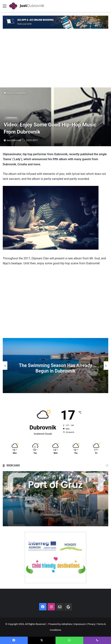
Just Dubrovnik (14, 140)
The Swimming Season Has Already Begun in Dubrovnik (55, 368)
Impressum (80, 624)
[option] (55, 366)
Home (8, 93)
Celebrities (21, 93)
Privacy (91, 624)
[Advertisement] (55, 60)
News (56, 357)
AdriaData (67, 624)
